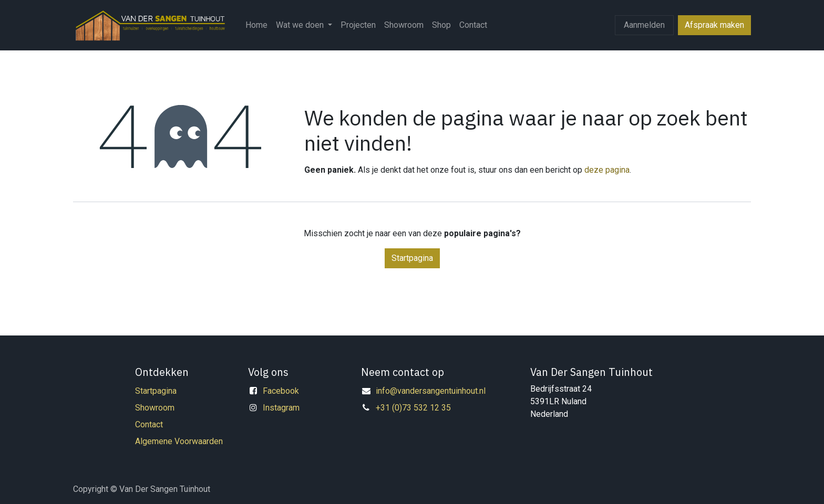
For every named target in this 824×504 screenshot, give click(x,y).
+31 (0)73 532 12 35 (413, 408)
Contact (149, 424)
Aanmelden (644, 25)
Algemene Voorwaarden (179, 441)
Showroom (155, 408)
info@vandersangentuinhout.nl (431, 391)
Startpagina (412, 258)
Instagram (281, 408)
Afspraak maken (714, 25)
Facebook (281, 391)
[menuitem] (256, 25)
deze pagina (607, 170)
